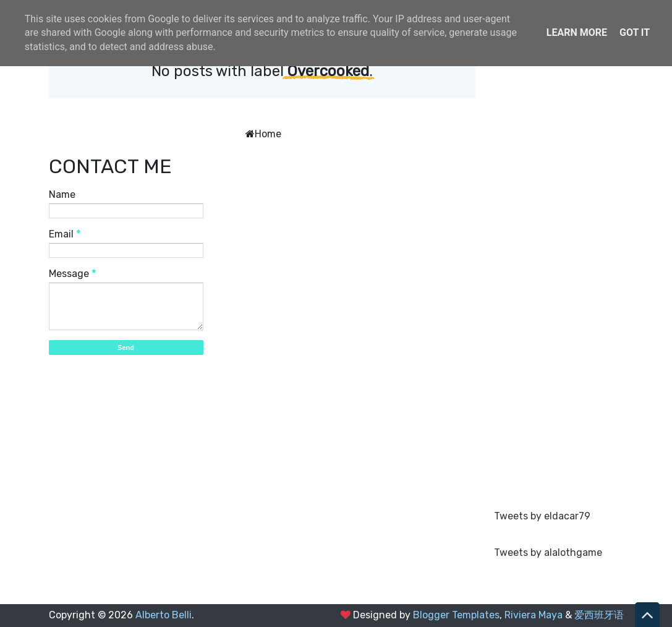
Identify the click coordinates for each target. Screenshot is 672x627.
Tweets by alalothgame (548, 552)
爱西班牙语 (599, 615)
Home (268, 134)
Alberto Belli (164, 615)
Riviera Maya (534, 615)
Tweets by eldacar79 (542, 516)
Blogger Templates (456, 615)
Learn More (577, 32)
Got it (635, 32)
